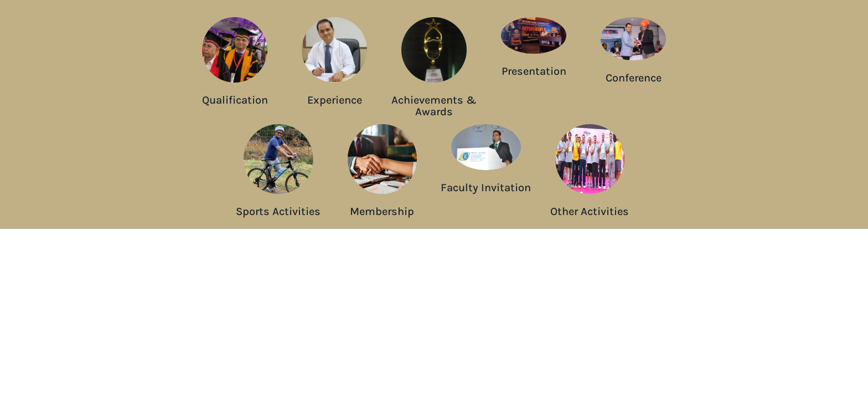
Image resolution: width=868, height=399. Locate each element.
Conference (634, 78)
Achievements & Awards (434, 106)
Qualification (235, 100)
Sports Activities (278, 211)
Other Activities (590, 211)
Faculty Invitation (486, 188)
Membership (382, 211)
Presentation (534, 71)
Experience (335, 100)
